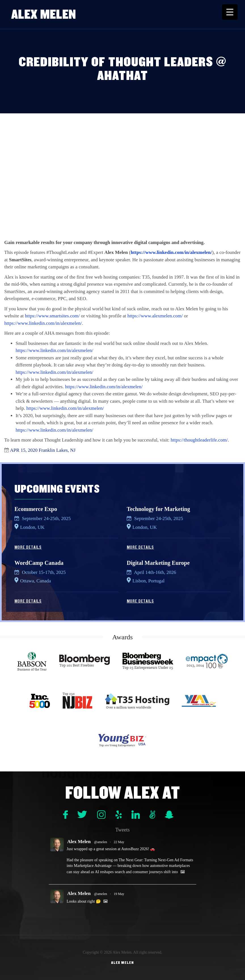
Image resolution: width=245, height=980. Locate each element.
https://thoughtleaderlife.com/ (199, 440)
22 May (119, 842)
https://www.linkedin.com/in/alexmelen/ (171, 252)
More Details (28, 547)
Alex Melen (44, 14)
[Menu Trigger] (230, 12)
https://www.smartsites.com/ (52, 316)
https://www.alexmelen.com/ (155, 316)
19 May (119, 894)
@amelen (101, 842)
